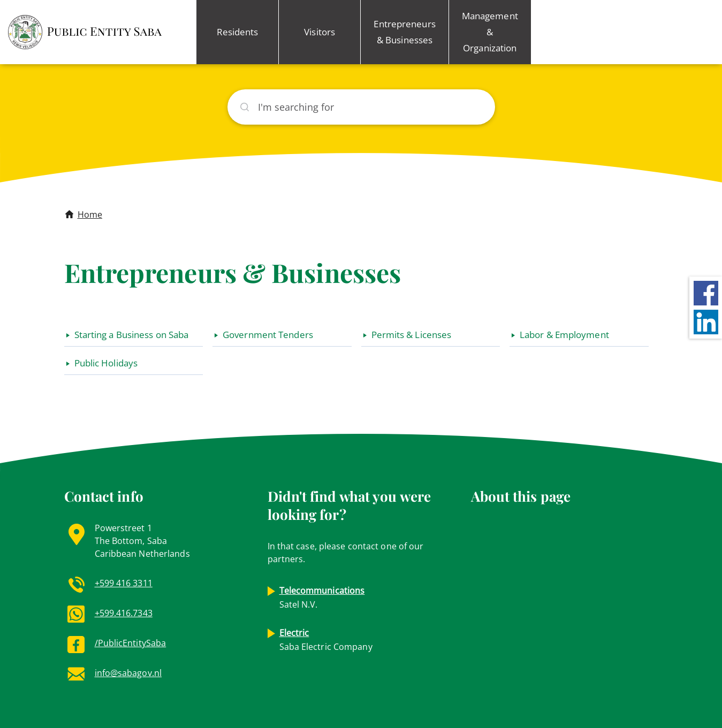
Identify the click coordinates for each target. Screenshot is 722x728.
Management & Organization (490, 32)
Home (90, 214)
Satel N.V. (322, 597)
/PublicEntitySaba (131, 643)
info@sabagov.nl (128, 673)
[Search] (361, 107)
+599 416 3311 (124, 583)
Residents (238, 32)
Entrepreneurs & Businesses (404, 32)
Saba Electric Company (326, 640)
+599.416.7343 (124, 613)
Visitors (320, 32)
